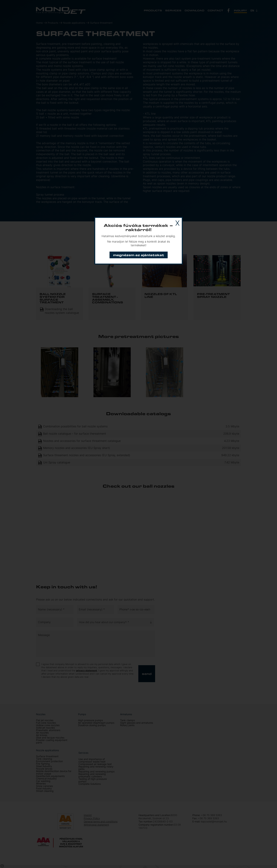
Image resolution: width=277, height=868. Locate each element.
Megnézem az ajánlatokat (139, 255)
